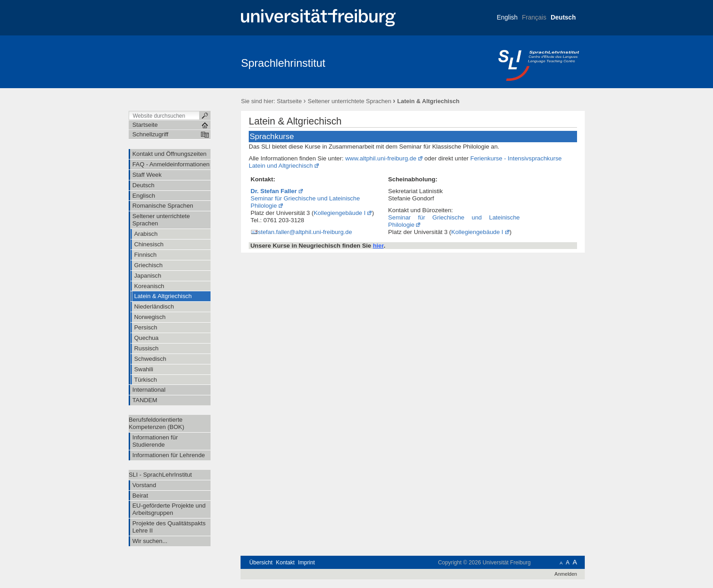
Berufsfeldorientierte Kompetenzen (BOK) (156, 423)
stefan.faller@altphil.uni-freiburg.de (305, 232)
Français (534, 17)
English (507, 17)
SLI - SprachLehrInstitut (160, 475)
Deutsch (563, 17)
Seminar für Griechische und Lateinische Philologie (305, 202)
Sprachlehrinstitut (283, 63)
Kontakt (285, 563)
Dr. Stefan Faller (274, 191)
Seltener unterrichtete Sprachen (350, 101)
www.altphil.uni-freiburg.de (381, 158)
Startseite (289, 101)
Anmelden (566, 574)
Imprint (306, 563)
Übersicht (261, 563)
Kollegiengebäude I (340, 213)
